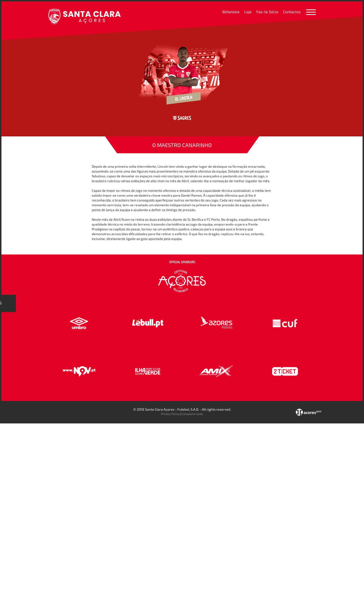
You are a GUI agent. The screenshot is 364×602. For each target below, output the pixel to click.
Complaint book (192, 414)
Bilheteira (231, 12)
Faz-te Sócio (267, 12)
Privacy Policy (170, 414)
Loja (248, 12)
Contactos (292, 12)
